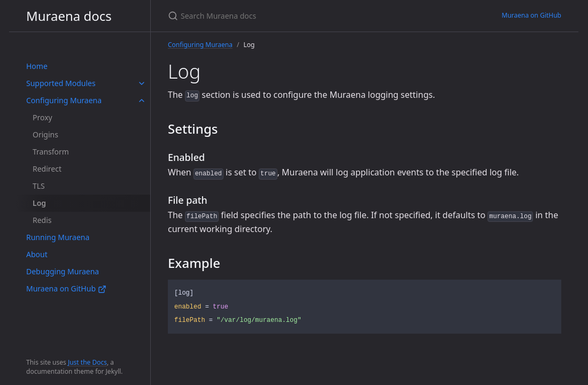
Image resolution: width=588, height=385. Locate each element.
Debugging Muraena (63, 271)
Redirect (47, 169)
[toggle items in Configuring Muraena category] (142, 101)
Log (39, 203)
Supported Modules (61, 83)
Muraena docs (69, 16)
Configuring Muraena (64, 100)
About (37, 254)
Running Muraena (58, 237)
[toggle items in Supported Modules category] (142, 83)
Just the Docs (87, 362)
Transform (51, 152)
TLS (39, 186)
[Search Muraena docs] (294, 16)
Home (37, 66)
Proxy (42, 117)
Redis (42, 220)
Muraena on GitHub (66, 288)
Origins (45, 134)
